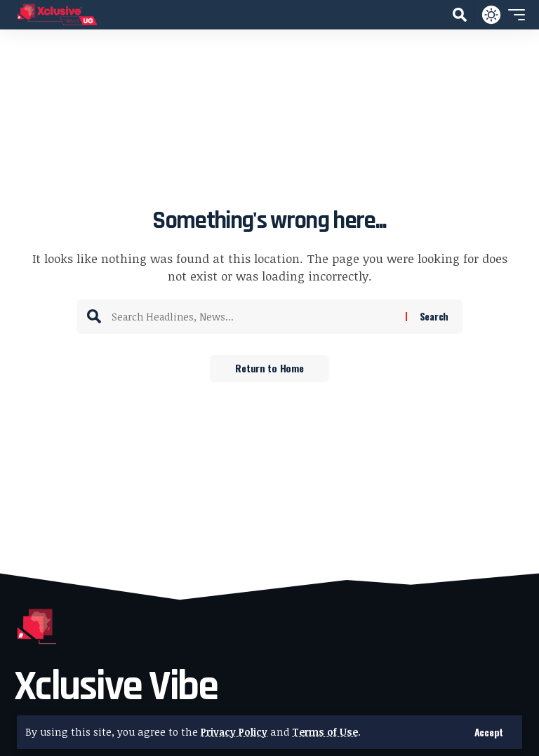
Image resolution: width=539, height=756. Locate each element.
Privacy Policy (235, 732)
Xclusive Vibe (116, 687)
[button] (489, 732)
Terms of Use (328, 732)
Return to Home (269, 369)
